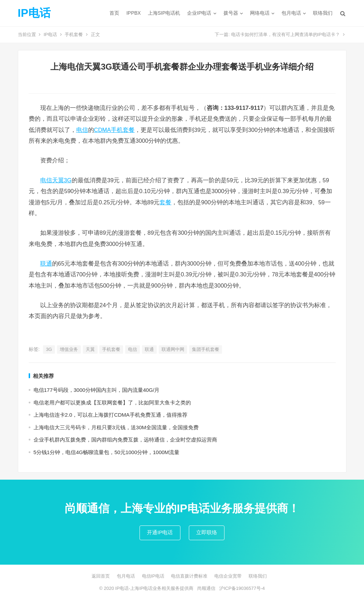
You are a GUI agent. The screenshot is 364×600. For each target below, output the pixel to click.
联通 (46, 263)
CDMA (103, 130)
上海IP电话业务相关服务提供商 (162, 588)
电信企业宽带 (228, 576)
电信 (82, 130)
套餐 (165, 202)
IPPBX (133, 13)
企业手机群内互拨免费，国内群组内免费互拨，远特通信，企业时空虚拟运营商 (125, 440)
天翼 (90, 349)
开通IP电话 (160, 532)
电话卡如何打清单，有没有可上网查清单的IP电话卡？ (286, 34)
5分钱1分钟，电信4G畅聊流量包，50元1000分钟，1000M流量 (107, 452)
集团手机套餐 (206, 349)
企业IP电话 (199, 13)
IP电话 (34, 13)
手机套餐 (74, 34)
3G (49, 349)
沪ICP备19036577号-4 (242, 588)
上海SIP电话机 (164, 13)
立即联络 (207, 532)
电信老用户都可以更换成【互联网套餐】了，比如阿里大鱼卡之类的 (112, 403)
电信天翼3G (56, 180)
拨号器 (231, 13)
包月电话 (291, 13)
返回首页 (101, 576)
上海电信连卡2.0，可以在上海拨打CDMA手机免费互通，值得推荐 (110, 415)
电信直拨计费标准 (189, 576)
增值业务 (69, 349)
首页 (114, 13)
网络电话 (260, 13)
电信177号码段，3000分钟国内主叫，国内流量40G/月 (97, 390)
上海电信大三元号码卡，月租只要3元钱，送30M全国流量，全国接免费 (116, 427)
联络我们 (323, 13)
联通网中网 (173, 349)
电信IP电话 (153, 576)
